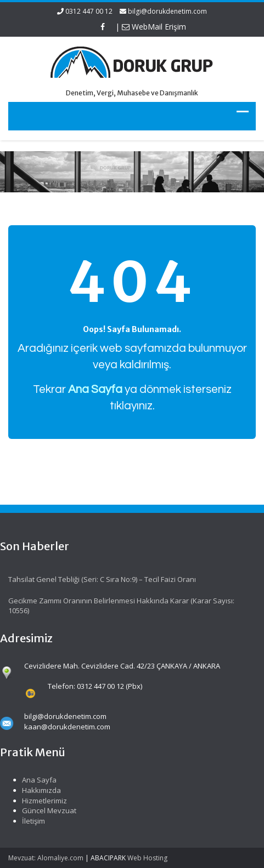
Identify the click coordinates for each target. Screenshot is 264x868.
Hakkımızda (40, 790)
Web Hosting (147, 858)
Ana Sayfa (38, 780)
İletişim (32, 821)
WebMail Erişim (154, 27)
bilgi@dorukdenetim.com (167, 11)
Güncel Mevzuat (47, 810)
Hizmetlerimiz (43, 801)
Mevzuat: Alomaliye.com (46, 858)
